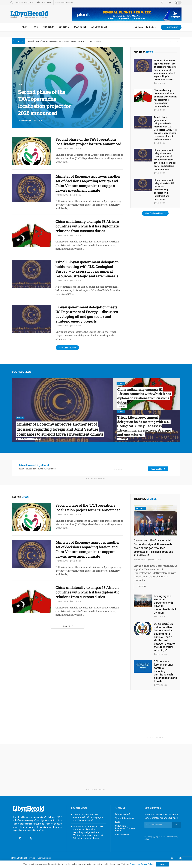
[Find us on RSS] (31, 839)
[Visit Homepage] (29, 14)
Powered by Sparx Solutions (39, 858)
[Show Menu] (12, 27)
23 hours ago (122, 439)
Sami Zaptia (26, 120)
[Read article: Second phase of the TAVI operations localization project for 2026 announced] (31, 151)
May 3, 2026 (76, 281)
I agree (162, 864)
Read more (143, 586)
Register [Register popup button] (151, 27)
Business (49, 27)
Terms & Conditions (124, 819)
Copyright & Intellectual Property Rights (125, 829)
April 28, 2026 (160, 655)
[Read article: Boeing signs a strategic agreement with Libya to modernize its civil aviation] (143, 602)
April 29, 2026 (155, 560)
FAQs (118, 823)
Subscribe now (122, 835)
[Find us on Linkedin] (25, 839)
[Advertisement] (155, 717)
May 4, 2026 (76, 149)
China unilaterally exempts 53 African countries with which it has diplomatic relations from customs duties (88, 226)
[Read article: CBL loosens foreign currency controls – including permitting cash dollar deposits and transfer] (143, 667)
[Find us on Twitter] (20, 839)
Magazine (80, 27)
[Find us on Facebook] (14, 839)
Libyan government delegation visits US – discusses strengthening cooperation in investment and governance (165, 190)
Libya (35, 27)
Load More (67, 626)
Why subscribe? (123, 815)
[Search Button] (12, 3)
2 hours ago (35, 439)
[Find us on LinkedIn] (176, 859)
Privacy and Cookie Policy (141, 864)
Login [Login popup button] (139, 27)
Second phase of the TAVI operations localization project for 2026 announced (60, 41)
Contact (70, 3)
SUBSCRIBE (171, 27)
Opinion (64, 27)
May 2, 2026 (160, 617)
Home (23, 27)
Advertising (60, 3)
